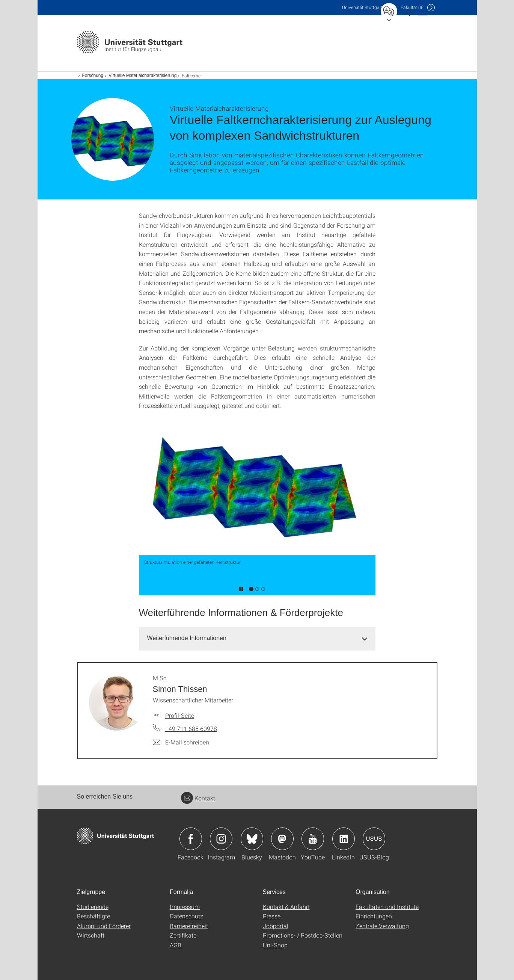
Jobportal (276, 926)
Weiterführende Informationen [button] (187, 638)
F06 (412, 7)
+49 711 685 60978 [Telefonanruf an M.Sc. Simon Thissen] (191, 729)
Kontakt (198, 798)
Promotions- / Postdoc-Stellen (303, 935)
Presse (272, 916)
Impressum (185, 907)
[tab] (257, 638)
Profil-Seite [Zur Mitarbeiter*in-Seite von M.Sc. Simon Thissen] (180, 715)
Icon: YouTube (313, 839)
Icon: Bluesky (252, 839)
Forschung (93, 76)
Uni (362, 7)
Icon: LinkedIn (344, 839)
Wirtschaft (91, 935)
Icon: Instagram (221, 839)
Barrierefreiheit (189, 926)
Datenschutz (186, 916)
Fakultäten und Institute (387, 907)
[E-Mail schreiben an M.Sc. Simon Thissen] (181, 742)
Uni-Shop (275, 945)
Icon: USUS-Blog (374, 839)
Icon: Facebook (191, 839)
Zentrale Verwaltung (382, 926)
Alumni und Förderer (104, 926)
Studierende (93, 907)
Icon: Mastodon (282, 839)
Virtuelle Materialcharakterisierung (142, 76)
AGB (176, 945)
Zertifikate (183, 935)
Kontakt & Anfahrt (286, 907)
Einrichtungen (374, 916)
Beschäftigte (93, 916)
